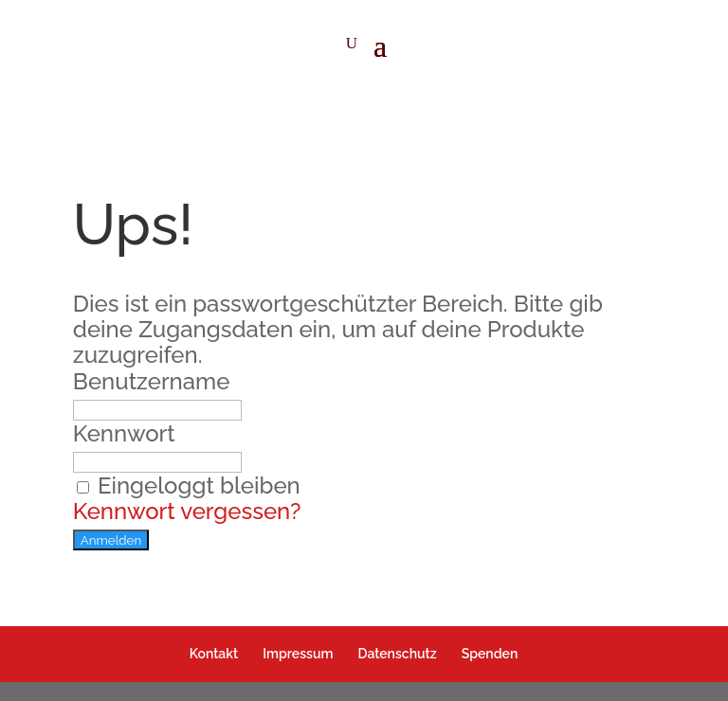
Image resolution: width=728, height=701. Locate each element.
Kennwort (124, 433)
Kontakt (214, 654)
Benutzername (152, 381)
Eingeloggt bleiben (187, 485)
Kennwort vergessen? (187, 511)
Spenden (490, 654)
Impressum (298, 654)
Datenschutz (397, 654)
